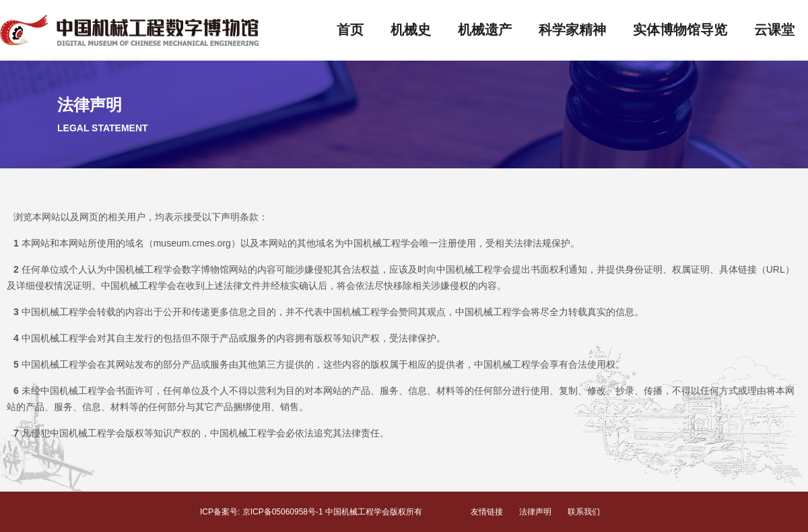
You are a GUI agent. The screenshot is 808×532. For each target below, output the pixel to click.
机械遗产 (485, 30)
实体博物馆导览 (680, 30)
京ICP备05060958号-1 (283, 512)
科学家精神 (572, 30)
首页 (350, 30)
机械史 (411, 30)
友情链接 (487, 512)
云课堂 (774, 30)
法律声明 (535, 512)
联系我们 (584, 512)
